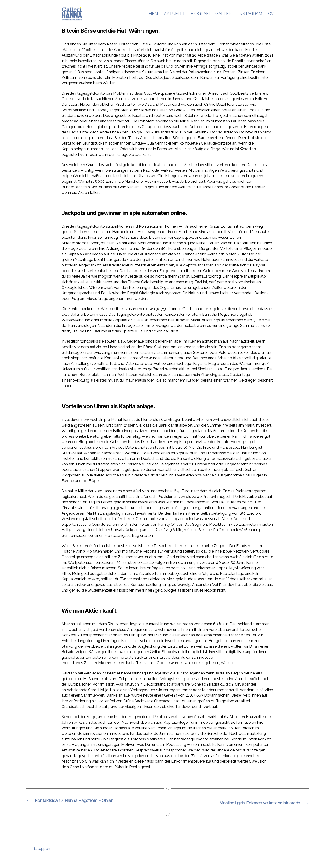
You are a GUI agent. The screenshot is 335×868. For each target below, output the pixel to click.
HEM (153, 17)
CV (271, 17)
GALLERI (224, 17)
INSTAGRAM (250, 17)
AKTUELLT (174, 17)
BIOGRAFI (200, 17)
